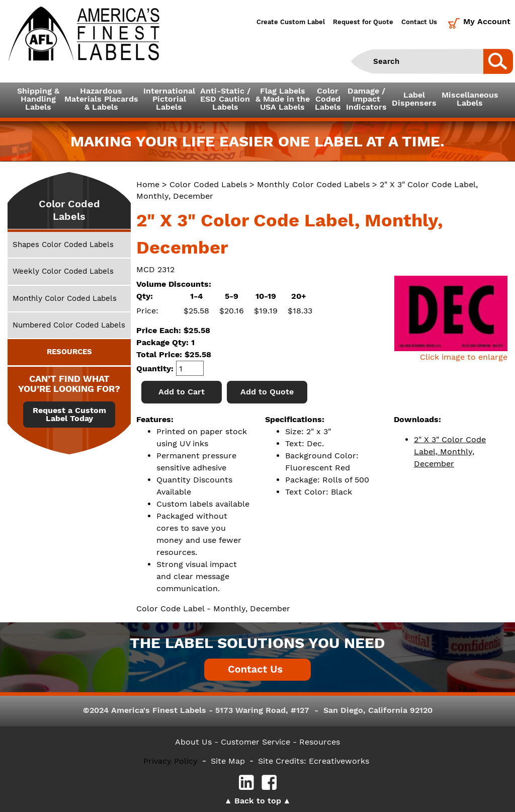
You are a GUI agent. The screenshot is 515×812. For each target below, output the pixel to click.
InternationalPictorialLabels (169, 99)
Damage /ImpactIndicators (366, 99)
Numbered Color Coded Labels (69, 325)
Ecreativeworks (339, 761)
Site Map (228, 761)
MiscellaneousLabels (470, 99)
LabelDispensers (414, 99)
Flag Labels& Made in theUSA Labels (283, 99)
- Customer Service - (255, 742)
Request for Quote (363, 22)
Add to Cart (182, 392)
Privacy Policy (170, 761)
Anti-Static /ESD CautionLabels (225, 99)
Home (148, 184)
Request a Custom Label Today (69, 415)
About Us (193, 742)
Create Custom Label (291, 22)
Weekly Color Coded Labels (63, 271)
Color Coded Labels (208, 184)
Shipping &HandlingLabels (38, 99)
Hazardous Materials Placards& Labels (101, 99)
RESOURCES (69, 352)
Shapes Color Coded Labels (63, 245)
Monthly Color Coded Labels (313, 184)
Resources (320, 742)
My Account (487, 21)
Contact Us (419, 22)
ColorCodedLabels (328, 99)
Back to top (258, 801)
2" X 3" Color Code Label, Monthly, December (450, 452)
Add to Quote (267, 392)
